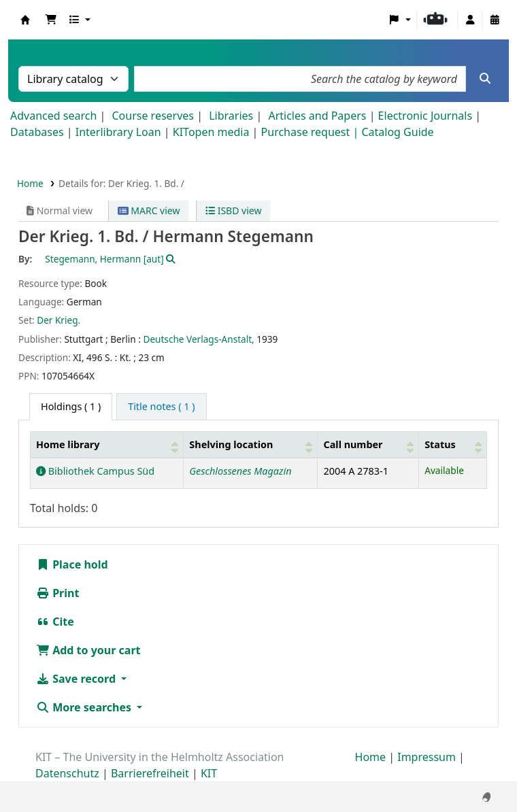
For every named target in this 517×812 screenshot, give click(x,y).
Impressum (427, 757)
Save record (77, 679)
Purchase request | (312, 132)
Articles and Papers (317, 116)
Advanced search (53, 116)
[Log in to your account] (470, 20)
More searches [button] (85, 707)
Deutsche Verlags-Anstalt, (198, 339)
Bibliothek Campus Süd (95, 471)
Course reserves (153, 116)
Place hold (72, 564)
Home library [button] (68, 444)
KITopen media (211, 132)
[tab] (161, 407)
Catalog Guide (397, 132)
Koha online (25, 20)
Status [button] (440, 444)
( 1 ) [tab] (71, 406)
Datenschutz (67, 773)
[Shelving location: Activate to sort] (251, 444)
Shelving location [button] (231, 444)
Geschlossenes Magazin (240, 471)
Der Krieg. (59, 320)
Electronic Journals (426, 116)
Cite (55, 622)
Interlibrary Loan (118, 132)
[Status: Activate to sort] (453, 444)
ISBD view (233, 210)
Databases (37, 132)
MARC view (149, 210)
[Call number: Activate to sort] (368, 444)
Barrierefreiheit (150, 773)
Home (30, 183)
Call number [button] (353, 444)
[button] (51, 20)
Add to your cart (88, 650)
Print (57, 593)
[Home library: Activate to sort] (107, 444)
